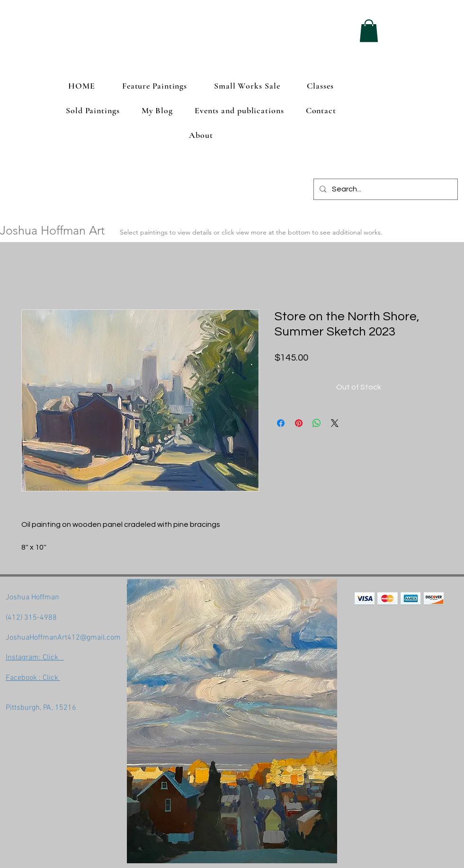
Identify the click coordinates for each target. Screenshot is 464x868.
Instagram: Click (35, 658)
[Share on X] (335, 423)
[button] (369, 31)
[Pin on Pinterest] (299, 423)
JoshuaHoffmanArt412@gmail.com (63, 638)
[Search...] (385, 189)
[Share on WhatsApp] (317, 423)
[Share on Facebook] (281, 423)
